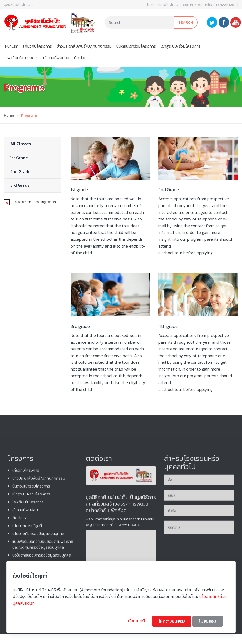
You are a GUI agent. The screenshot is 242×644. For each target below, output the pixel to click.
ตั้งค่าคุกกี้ (137, 621)
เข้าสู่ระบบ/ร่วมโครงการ (181, 46)
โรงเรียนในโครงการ (22, 58)
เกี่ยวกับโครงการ (38, 46)
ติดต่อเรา (82, 58)
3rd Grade (20, 185)
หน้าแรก (12, 46)
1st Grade (19, 158)
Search (186, 22)
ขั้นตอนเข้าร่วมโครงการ (136, 46)
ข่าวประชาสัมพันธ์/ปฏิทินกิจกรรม (84, 46)
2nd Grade (20, 171)
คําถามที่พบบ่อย (56, 58)
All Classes (21, 144)
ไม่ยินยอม (208, 621)
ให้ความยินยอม (172, 621)
